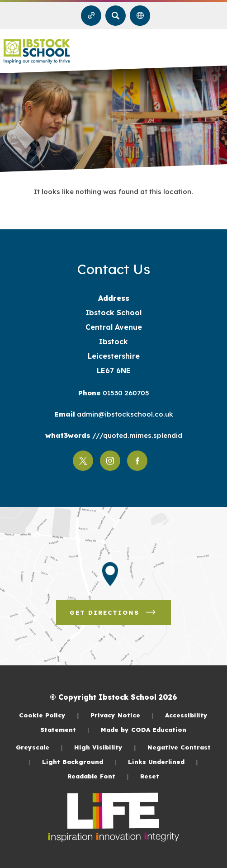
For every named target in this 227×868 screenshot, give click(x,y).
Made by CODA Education (144, 729)
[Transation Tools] (140, 16)
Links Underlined (163, 761)
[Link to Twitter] (83, 461)
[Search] (116, 16)
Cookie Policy (49, 715)
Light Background (79, 761)
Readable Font (98, 776)
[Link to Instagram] (110, 461)
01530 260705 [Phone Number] (125, 393)
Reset (150, 776)
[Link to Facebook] (137, 461)
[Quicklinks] (91, 16)
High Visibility (105, 747)
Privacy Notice (122, 715)
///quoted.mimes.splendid (136, 435)
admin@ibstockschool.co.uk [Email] (124, 414)
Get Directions (113, 612)
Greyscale (39, 747)
